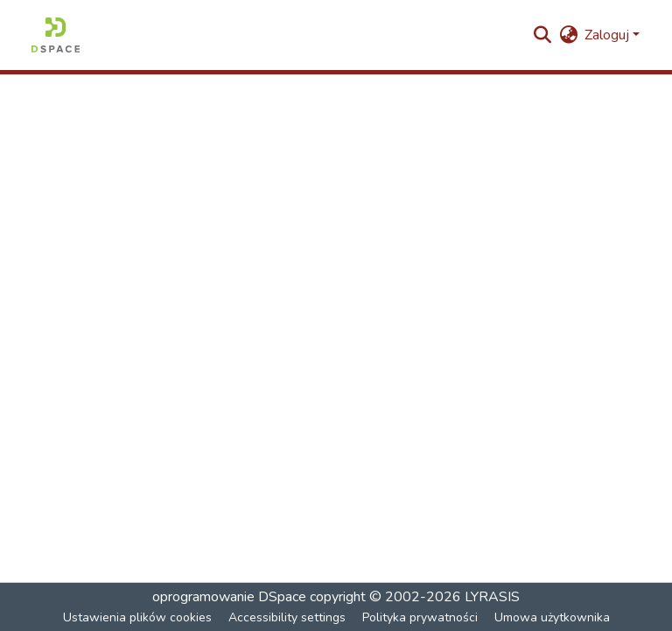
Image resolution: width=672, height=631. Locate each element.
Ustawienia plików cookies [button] (137, 617)
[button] (56, 35)
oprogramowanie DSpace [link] (229, 597)
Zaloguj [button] (609, 35)
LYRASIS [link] (492, 597)
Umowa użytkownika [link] (552, 617)
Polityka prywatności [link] (420, 617)
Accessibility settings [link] (287, 617)
